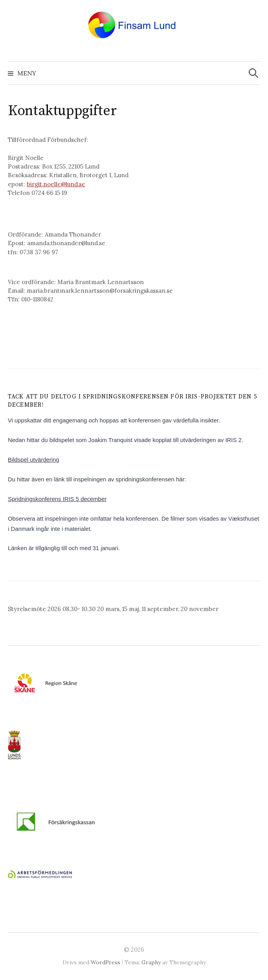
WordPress (106, 962)
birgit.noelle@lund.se (56, 184)
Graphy (151, 962)
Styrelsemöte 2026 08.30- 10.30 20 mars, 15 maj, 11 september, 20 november (113, 609)
